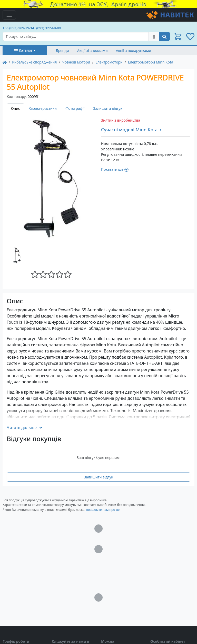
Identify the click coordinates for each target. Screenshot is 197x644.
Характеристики (43, 108)
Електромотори (109, 62)
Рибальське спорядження (34, 62)
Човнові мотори (76, 62)
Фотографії (75, 108)
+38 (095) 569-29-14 (18, 28)
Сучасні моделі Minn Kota (131, 130)
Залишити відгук (108, 108)
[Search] (76, 36)
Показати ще (115, 169)
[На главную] (5, 62)
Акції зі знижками (92, 51)
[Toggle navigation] (9, 15)
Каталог (23, 50)
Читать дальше (25, 428)
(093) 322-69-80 (48, 28)
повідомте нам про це (103, 510)
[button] (178, 37)
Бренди (62, 51)
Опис (16, 108)
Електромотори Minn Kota (151, 62)
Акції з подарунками (134, 51)
